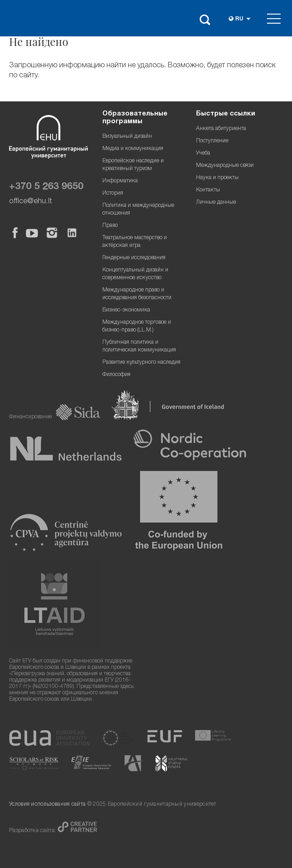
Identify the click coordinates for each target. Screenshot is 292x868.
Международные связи (225, 166)
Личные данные (216, 203)
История (113, 193)
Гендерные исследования (134, 258)
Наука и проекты (217, 178)
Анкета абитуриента (221, 129)
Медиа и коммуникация (133, 149)
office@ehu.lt (30, 202)
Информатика (120, 181)
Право (110, 226)
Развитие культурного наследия (141, 363)
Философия (116, 375)
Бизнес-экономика (126, 310)
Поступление (212, 141)
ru (239, 19)
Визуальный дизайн (127, 137)
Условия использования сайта (47, 805)
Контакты (208, 190)
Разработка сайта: (33, 831)
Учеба (203, 153)
